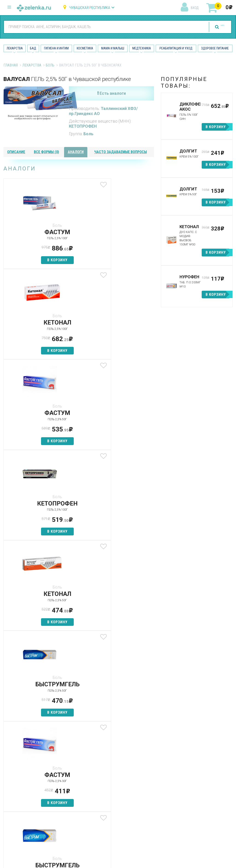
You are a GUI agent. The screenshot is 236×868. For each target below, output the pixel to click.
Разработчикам (154, 798)
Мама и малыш (113, 48)
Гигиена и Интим (56, 48)
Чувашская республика (90, 8)
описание (16, 152)
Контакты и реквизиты (150, 787)
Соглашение (152, 806)
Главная (11, 65)
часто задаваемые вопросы (121, 152)
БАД (33, 48)
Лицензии (149, 777)
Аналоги (69, 789)
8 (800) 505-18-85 (30, 760)
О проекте (150, 761)
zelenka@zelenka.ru (20, 797)
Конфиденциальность (159, 814)
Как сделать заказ (78, 798)
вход (195, 8)
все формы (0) (46, 152)
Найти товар (73, 781)
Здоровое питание (215, 48)
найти (213, 27)
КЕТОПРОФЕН (83, 126)
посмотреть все (48, 577)
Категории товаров (71, 771)
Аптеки (68, 761)
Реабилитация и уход (176, 48)
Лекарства (15, 48)
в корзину (28, 260)
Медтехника (142, 48)
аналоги (76, 152)
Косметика (85, 48)
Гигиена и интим (115, 777)
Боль (50, 65)
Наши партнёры (154, 769)
